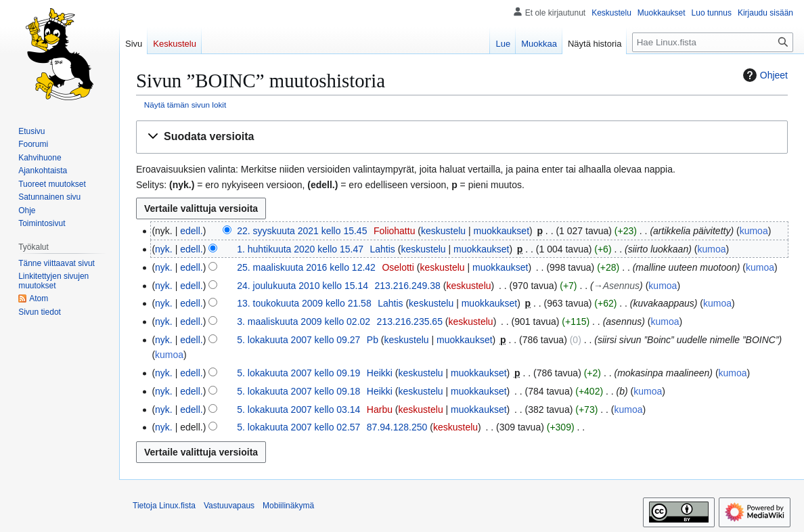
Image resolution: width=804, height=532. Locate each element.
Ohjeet (764, 75)
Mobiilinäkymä (288, 506)
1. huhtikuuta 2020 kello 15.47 (300, 249)
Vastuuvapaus (229, 506)
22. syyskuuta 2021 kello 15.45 (302, 231)
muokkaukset (501, 231)
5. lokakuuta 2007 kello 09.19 (298, 373)
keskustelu (443, 231)
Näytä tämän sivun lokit (185, 105)
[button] (462, 137)
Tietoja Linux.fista (164, 506)
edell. (191, 231)
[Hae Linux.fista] (713, 42)
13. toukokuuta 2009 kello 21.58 (304, 303)
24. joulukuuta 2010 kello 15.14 (303, 286)
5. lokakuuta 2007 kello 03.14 (298, 409)
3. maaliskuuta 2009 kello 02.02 (304, 322)
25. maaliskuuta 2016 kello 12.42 (306, 267)
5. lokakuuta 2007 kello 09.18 (298, 391)
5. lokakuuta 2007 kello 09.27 (298, 340)
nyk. (164, 249)
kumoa (754, 231)
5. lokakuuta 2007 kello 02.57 (298, 427)
